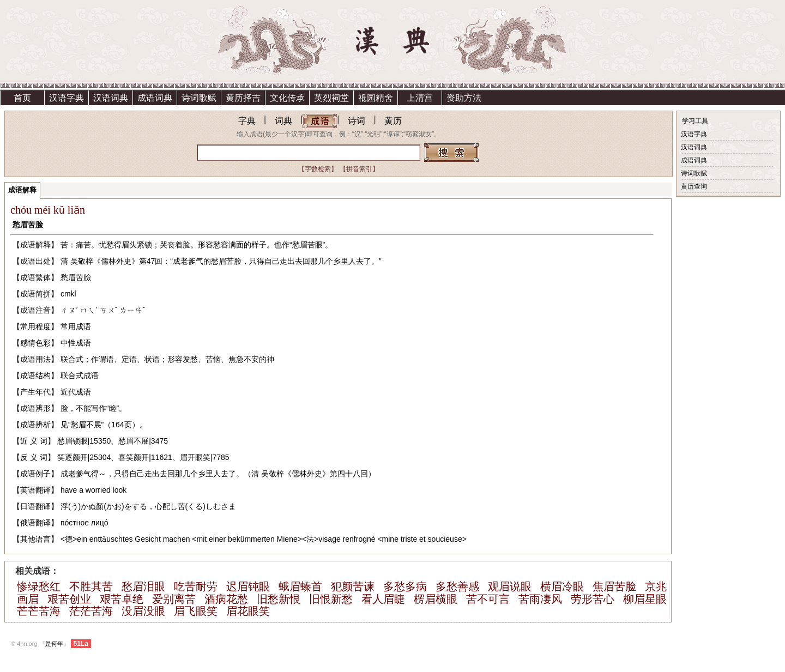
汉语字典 (67, 98)
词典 (283, 121)
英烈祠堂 (331, 98)
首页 (22, 98)
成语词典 (155, 98)
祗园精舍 (376, 98)
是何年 (54, 644)
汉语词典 (111, 98)
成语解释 (22, 190)
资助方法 (464, 98)
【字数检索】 (318, 169)
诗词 (357, 121)
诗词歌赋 (199, 98)
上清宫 (420, 98)
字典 (247, 121)
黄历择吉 (243, 98)
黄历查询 (694, 186)
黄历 (393, 121)
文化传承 (287, 98)
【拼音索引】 (359, 169)
